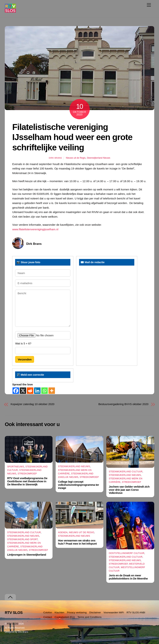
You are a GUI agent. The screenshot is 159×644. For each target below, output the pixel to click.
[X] (23, 391)
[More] (52, 391)
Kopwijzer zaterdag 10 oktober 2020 (32, 404)
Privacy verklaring (77, 612)
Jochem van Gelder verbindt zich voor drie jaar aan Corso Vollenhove (129, 490)
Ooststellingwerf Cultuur (126, 553)
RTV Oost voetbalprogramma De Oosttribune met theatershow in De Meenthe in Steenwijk (27, 481)
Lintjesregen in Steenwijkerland (27, 555)
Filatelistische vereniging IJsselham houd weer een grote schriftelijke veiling (72, 137)
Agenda (63, 532)
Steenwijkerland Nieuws (98, 158)
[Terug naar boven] (10, 597)
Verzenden (25, 359)
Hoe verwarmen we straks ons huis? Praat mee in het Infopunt (77, 542)
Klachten (59, 612)
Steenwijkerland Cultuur (126, 472)
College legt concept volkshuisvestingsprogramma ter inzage (78, 485)
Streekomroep (27, 474)
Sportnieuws (16, 467)
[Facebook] (16, 391)
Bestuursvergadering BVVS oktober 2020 (123, 404)
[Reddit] (30, 391)
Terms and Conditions (89, 617)
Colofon (48, 612)
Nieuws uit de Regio (76, 158)
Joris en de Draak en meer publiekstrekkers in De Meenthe (128, 577)
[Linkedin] (37, 391)
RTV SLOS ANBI (136, 612)
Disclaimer (95, 612)
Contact (48, 617)
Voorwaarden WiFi (114, 612)
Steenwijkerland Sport (22, 539)
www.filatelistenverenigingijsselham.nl (35, 229)
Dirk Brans (55, 158)
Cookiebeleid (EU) (65, 617)
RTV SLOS (13, 624)
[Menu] (149, 5)
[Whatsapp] (44, 391)
